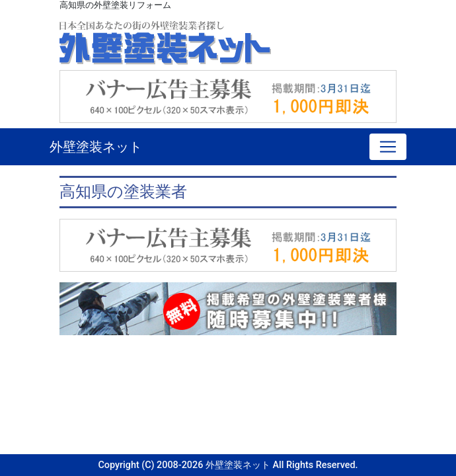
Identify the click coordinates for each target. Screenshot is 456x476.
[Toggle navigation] (388, 147)
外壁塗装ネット (96, 147)
